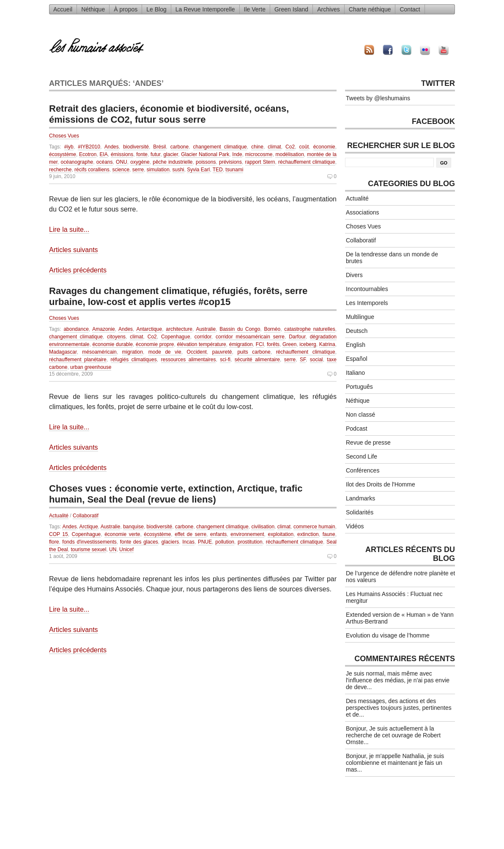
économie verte (122, 534)
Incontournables (367, 289)
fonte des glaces (139, 542)
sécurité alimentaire (257, 360)
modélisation (289, 154)
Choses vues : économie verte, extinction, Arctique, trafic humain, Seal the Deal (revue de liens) (176, 494)
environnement (247, 534)
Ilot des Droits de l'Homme (381, 484)
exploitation (281, 534)
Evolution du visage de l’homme (388, 635)
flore (54, 542)
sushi (178, 170)
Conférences (363, 470)
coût (304, 147)
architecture (179, 329)
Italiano (355, 373)
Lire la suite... (69, 229)
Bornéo (272, 329)
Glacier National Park (205, 154)
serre (138, 170)
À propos (126, 9)
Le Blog (156, 9)
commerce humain (314, 527)
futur (155, 154)
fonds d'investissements (89, 542)
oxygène (140, 162)
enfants (218, 534)
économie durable (112, 344)
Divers (354, 275)
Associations (363, 212)
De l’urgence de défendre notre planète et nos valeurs (400, 577)
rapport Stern (260, 162)
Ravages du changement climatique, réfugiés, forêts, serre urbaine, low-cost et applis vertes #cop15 (178, 296)
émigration (241, 344)
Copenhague (176, 337)
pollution (225, 542)
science (121, 170)
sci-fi (225, 360)
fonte (142, 154)
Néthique (93, 9)
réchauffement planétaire (78, 360)
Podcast (357, 429)
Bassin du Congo (240, 329)
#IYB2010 (89, 147)
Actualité (59, 516)
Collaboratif (86, 516)
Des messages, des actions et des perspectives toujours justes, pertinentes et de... (399, 708)
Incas (188, 542)
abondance (76, 329)
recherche (60, 170)
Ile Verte (255, 9)
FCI (260, 344)
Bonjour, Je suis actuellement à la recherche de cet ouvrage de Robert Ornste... (393, 735)
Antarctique (149, 329)
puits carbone (254, 352)
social (316, 360)
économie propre (155, 344)
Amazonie (103, 329)
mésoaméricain (99, 352)
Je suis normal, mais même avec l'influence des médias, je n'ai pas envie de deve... (398, 680)
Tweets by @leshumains (378, 98)
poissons (206, 162)
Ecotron (88, 154)
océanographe (77, 162)
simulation (158, 170)
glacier (171, 154)
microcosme (259, 154)
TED (218, 170)
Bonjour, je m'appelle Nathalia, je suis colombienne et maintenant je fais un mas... (395, 763)
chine (257, 147)
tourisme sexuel (88, 550)
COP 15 (59, 534)
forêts (273, 344)
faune (329, 534)
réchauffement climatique (307, 162)
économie (324, 147)
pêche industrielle (173, 162)
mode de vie (165, 352)
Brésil (159, 147)
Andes (112, 147)
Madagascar (63, 352)
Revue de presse (368, 442)
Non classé (360, 415)
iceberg (308, 344)
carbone (179, 147)
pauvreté (222, 352)
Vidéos (355, 526)
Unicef (126, 550)
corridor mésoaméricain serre (250, 337)
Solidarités (360, 512)
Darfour (297, 337)
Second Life (362, 456)
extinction (308, 534)
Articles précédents (78, 270)
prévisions (230, 162)
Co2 (290, 147)
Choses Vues (64, 136)
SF (303, 360)
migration (133, 352)
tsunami (234, 170)
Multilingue (360, 317)
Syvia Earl (198, 170)
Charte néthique (370, 9)
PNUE (205, 542)
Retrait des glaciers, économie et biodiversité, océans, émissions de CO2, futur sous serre (169, 114)
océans (105, 162)
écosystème (63, 154)
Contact (410, 9)
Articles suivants (74, 250)
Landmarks (360, 498)
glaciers (170, 542)
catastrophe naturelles (310, 329)
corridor (203, 337)
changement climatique (220, 147)
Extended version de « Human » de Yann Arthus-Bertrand (400, 618)
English (356, 345)
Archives (329, 9)
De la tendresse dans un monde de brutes (392, 258)
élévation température (201, 344)
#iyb (69, 147)
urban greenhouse (91, 367)
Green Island (291, 9)
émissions (122, 154)
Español (357, 359)
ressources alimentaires (189, 360)
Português (359, 387)
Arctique (89, 527)
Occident (197, 352)
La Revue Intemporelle (205, 9)
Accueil (63, 9)
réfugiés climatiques (134, 360)
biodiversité (136, 147)
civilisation (263, 527)
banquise (133, 527)
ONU (122, 162)
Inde (237, 154)
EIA (103, 154)
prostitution (250, 542)
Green (289, 344)
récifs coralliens (92, 170)
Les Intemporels (367, 303)
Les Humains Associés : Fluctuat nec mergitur (394, 597)
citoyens (116, 337)
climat (274, 147)
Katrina (327, 344)
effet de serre (190, 534)
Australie (206, 329)
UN (113, 550)
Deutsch (357, 331)
